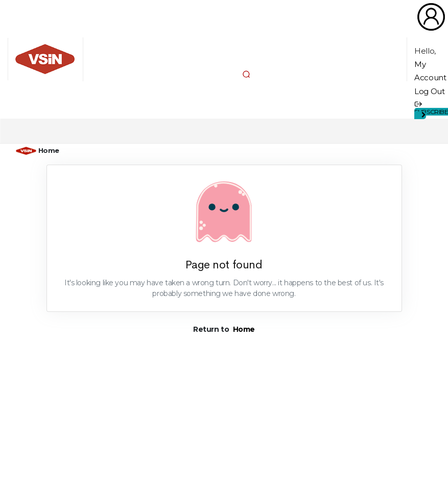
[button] (246, 74)
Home (49, 150)
